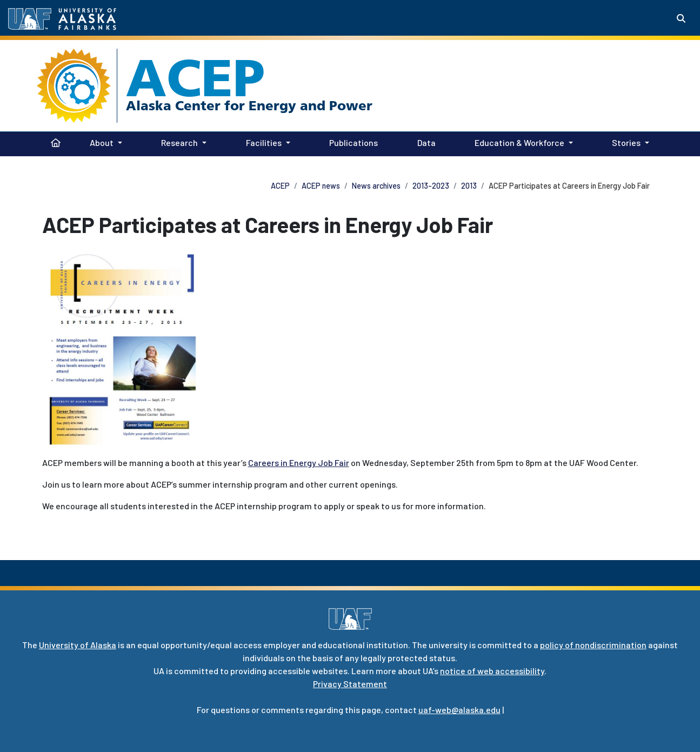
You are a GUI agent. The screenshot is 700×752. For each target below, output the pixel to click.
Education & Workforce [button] (519, 142)
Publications (351, 142)
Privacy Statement (350, 684)
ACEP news (321, 186)
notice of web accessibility (492, 671)
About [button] (102, 142)
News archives (376, 186)
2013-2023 (431, 186)
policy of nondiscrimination (593, 645)
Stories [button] (626, 142)
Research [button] (179, 142)
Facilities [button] (264, 142)
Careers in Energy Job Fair (299, 462)
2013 (469, 186)
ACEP (195, 78)
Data (424, 142)
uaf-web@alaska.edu (459, 710)
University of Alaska (78, 645)
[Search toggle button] (681, 18)
